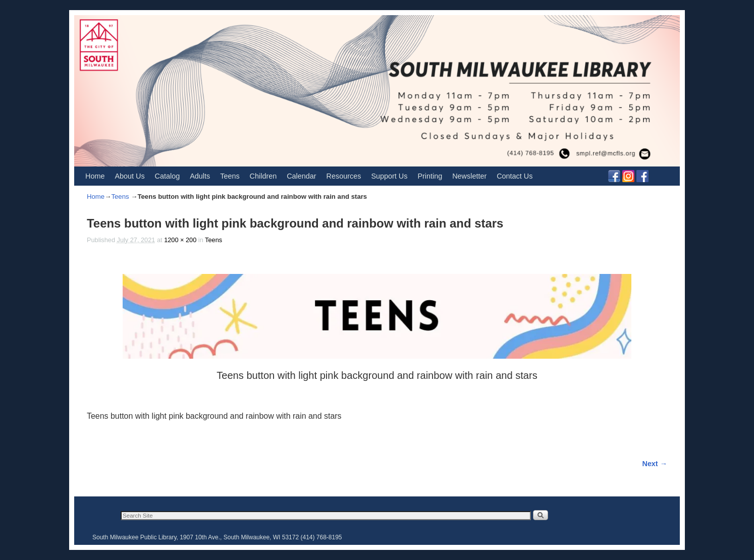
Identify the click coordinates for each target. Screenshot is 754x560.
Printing (430, 176)
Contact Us (515, 176)
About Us (129, 176)
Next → (655, 464)
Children (263, 176)
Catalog (168, 176)
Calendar (301, 176)
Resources (344, 176)
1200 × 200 (180, 240)
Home (95, 176)
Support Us (389, 176)
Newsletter (469, 176)
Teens (230, 176)
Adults (200, 176)
